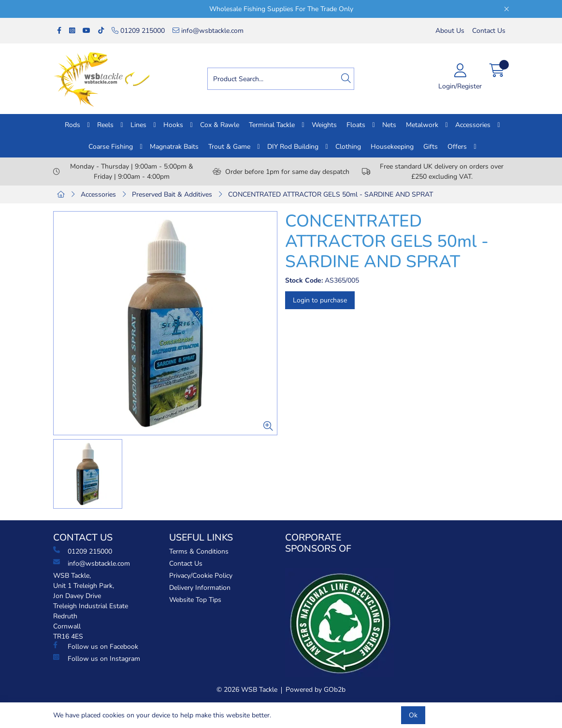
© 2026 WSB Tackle (247, 690)
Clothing (348, 147)
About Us (450, 31)
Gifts (431, 147)
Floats (356, 125)
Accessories (473, 125)
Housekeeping (392, 147)
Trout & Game (229, 147)
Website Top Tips (195, 600)
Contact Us (489, 31)
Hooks (173, 125)
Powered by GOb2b (316, 690)
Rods (72, 125)
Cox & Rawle (220, 125)
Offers (457, 147)
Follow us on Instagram (97, 658)
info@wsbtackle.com (208, 31)
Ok (413, 715)
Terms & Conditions (199, 551)
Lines (138, 125)
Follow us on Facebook (96, 646)
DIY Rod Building (293, 147)
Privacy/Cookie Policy (201, 576)
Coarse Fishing (111, 147)
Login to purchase (320, 300)
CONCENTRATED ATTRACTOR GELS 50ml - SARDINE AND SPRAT (331, 194)
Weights (324, 125)
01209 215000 (138, 31)
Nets (389, 125)
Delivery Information (200, 588)
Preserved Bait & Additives (172, 194)
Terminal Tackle (272, 125)
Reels (105, 125)
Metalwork (422, 125)
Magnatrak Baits (174, 147)
